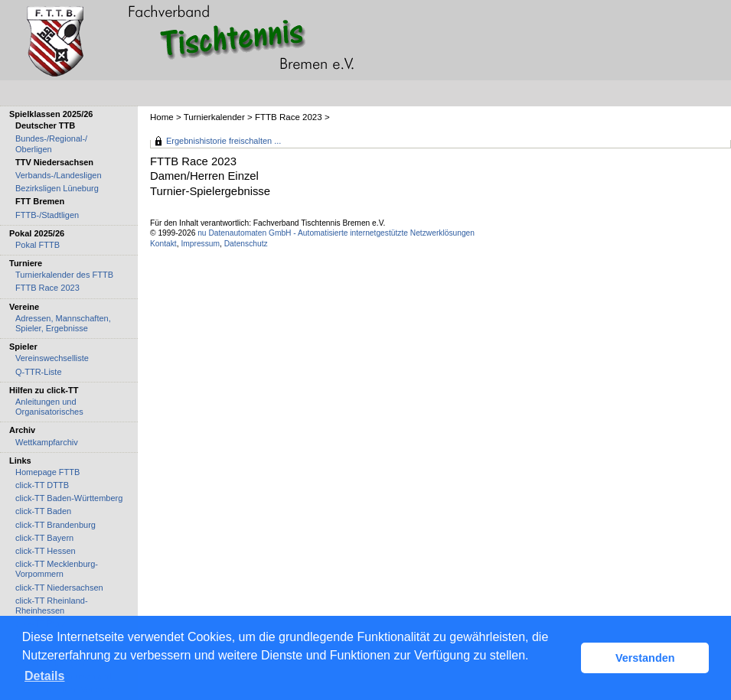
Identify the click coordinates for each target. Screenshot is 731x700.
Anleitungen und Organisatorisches (49, 407)
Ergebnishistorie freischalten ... (224, 141)
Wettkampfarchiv (47, 442)
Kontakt (163, 244)
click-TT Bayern (44, 538)
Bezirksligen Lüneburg (57, 188)
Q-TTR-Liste (39, 372)
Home (162, 117)
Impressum (200, 244)
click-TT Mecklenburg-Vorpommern (57, 569)
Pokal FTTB (38, 245)
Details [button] (44, 676)
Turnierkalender (214, 117)
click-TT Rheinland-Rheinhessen (52, 606)
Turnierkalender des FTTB (64, 275)
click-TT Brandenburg (55, 525)
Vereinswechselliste (52, 358)
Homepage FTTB (47, 472)
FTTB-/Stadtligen (47, 215)
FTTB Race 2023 (289, 117)
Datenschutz (246, 244)
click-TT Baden (43, 511)
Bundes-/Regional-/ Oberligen (51, 143)
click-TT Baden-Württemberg (69, 498)
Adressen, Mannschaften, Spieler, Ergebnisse (63, 323)
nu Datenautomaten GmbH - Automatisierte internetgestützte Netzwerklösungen (336, 233)
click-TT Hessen (46, 551)
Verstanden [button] (645, 658)
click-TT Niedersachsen (59, 588)
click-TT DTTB (42, 485)
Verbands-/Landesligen (59, 175)
